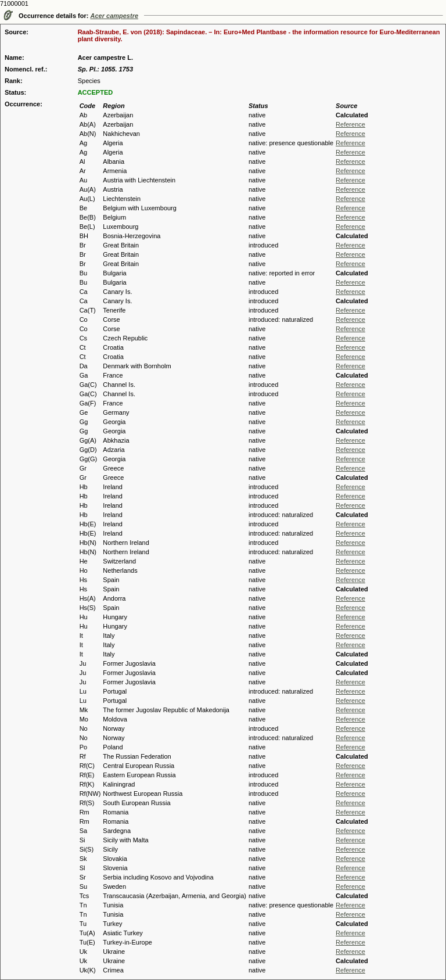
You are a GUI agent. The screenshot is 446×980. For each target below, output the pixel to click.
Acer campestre (115, 16)
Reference (350, 124)
